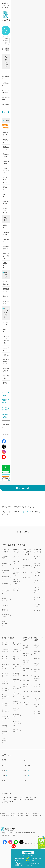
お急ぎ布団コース (6, 233)
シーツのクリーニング (16, 687)
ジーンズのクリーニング (5, 718)
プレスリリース (12, 814)
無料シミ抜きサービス (26, 654)
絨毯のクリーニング (16, 709)
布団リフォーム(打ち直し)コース (16, 581)
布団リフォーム (37, 671)
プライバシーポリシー (25, 816)
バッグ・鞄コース (6, 283)
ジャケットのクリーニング (5, 697)
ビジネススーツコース (6, 171)
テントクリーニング (37, 699)
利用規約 (21, 814)
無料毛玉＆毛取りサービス (26, 662)
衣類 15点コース (6, 578)
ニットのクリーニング (5, 682)
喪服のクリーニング (5, 733)
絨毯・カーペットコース (37, 565)
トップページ (26, 512)
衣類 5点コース (5, 564)
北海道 (4, 760)
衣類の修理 (37, 658)
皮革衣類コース (6, 290)
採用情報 (36, 816)
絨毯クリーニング (37, 706)
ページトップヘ (22, 532)
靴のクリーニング (16, 731)
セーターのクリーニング (5, 675)
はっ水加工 (26, 691)
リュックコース (6, 349)
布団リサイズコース (6, 265)
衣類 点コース (6, 134)
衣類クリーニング (37, 646)
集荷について (18, 797)
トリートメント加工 (26, 704)
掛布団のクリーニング (16, 674)
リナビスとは (5, 77)
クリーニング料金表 (5, 91)
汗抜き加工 (26, 680)
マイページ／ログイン (5, 31)
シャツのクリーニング (5, 711)
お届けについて (31, 797)
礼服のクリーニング (5, 726)
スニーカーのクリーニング (16, 723)
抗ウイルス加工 (26, 697)
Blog (42, 816)
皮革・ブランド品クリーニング (37, 678)
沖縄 (25, 780)
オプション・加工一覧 (26, 647)
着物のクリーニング (16, 644)
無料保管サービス (26, 670)
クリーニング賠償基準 (32, 814)
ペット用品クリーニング (37, 713)
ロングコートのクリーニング (5, 658)
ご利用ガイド (6, 84)
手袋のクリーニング (16, 702)
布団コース (6, 226)
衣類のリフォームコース (6, 211)
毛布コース (6, 240)
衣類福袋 (6, 128)
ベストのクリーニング (5, 704)
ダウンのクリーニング (5, 644)
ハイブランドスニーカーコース (6, 340)
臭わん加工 (26, 675)
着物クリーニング (37, 692)
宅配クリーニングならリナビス (34, 844)
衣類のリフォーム (37, 653)
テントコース (6, 377)
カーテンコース (6, 323)
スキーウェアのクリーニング (5, 740)
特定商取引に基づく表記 (9, 816)
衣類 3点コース (5, 558)
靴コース (6, 296)
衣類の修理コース (6, 202)
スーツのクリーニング (5, 689)
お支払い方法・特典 (9, 800)
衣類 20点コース (6, 584)
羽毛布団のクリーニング (16, 666)
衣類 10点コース (6, 571)
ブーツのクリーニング (16, 716)
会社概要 (3, 814)
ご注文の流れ (7, 797)
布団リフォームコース (6, 256)
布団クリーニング (37, 664)
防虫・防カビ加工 (26, 686)
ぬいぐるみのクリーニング (16, 658)
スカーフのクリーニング (16, 695)
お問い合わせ (5, 426)
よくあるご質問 (5, 98)
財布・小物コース (6, 302)
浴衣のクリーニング (16, 650)
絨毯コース (6, 330)
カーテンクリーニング (37, 686)
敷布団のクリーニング (16, 681)
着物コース (6, 188)
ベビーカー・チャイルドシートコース (6, 359)
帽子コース (6, 384)
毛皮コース (6, 195)
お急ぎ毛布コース (6, 248)
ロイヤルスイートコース (6, 180)
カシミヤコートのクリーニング (5, 666)
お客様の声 (5, 105)
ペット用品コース (6, 370)
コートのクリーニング (5, 650)
